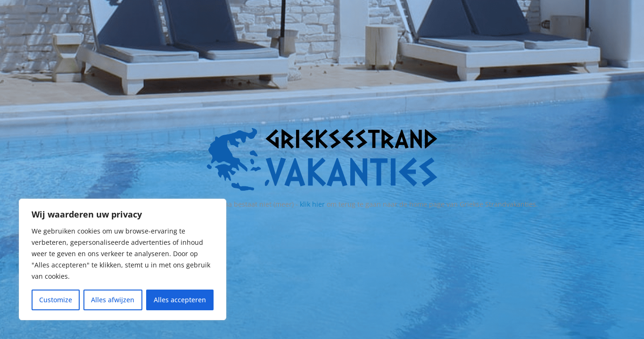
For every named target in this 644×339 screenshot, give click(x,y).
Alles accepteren (180, 300)
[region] (123, 259)
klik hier (312, 204)
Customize (56, 300)
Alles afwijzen (113, 300)
